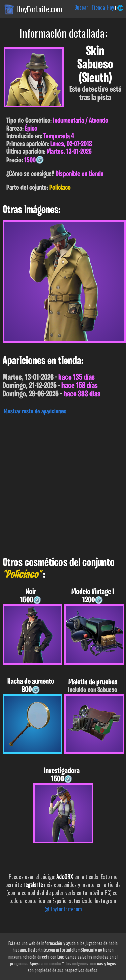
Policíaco (60, 188)
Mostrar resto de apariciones (35, 412)
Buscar (81, 7)
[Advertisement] (63, 484)
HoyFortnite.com (39, 9)
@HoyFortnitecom (63, 909)
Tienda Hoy (103, 7)
